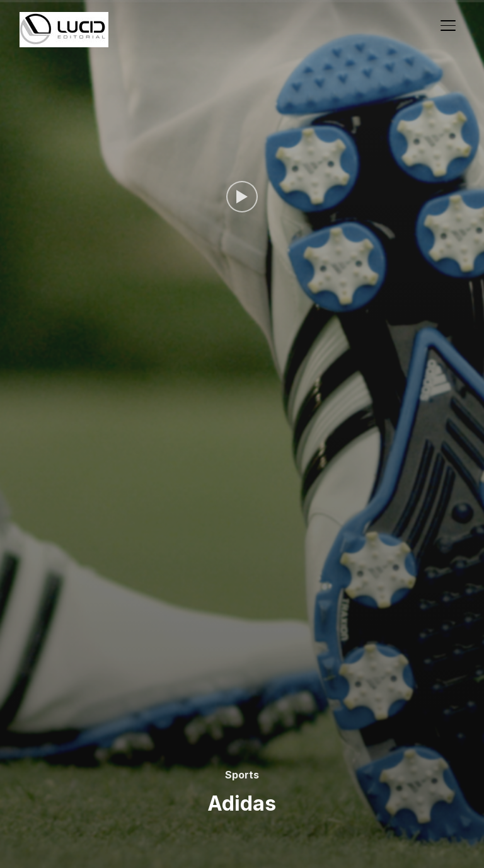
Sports (242, 775)
